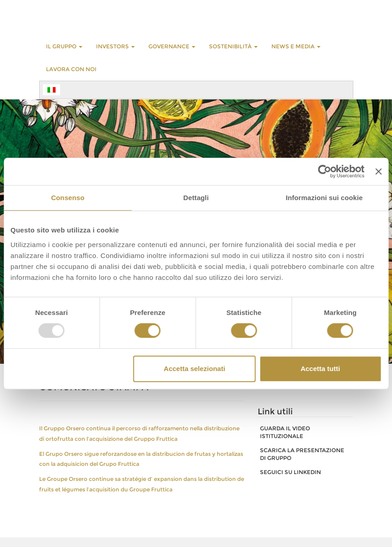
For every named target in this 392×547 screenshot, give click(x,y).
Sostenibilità (233, 46)
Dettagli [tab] (196, 198)
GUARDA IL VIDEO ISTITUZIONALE (285, 432)
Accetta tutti (320, 369)
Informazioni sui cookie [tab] (324, 198)
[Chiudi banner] (378, 171)
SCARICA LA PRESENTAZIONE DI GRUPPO (302, 454)
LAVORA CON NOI (71, 69)
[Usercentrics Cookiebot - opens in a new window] (325, 171)
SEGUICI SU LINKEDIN (290, 472)
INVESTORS (115, 46)
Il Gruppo (64, 46)
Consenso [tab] (68, 198)
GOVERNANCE (172, 46)
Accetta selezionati (195, 369)
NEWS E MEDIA (296, 46)
